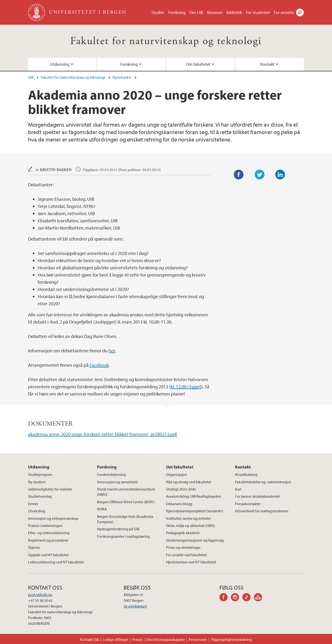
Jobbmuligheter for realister (50, 489)
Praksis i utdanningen (45, 526)
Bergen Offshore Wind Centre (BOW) (126, 502)
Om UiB (196, 12)
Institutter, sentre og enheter (188, 518)
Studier (158, 12)
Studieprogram (40, 474)
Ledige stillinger (116, 639)
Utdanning (60, 64)
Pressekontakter (248, 504)
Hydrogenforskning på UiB (118, 529)
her (112, 351)
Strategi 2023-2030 (181, 489)
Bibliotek (234, 12)
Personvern (198, 639)
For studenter (258, 12)
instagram (237, 598)
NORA (102, 509)
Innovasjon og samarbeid (117, 482)
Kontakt (267, 64)
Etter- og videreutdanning (49, 533)
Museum (215, 12)
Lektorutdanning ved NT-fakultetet (56, 562)
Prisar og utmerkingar (183, 547)
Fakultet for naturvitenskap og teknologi (166, 41)
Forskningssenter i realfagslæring (123, 536)
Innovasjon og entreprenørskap (53, 518)
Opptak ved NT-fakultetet (48, 555)
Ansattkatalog (246, 474)
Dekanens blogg (179, 504)
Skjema (34, 547)
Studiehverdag (40, 496)
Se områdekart (135, 606)
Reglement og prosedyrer (48, 540)
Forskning (177, 12)
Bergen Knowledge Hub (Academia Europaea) (125, 519)
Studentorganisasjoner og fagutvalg (195, 540)
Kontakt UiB (89, 639)
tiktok (248, 598)
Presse (137, 639)
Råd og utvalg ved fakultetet (189, 482)
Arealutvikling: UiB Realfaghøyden (194, 496)
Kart (238, 489)
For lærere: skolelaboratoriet (257, 496)
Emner (33, 504)
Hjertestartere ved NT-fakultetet (191, 562)
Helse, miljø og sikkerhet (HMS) (191, 526)
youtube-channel (260, 598)
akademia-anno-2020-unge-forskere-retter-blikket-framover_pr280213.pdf (103, 434)
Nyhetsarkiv (122, 77)
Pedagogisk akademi (183, 533)
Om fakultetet (198, 64)
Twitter (260, 175)
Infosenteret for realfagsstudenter (262, 511)
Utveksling (37, 511)
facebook (225, 598)
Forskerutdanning (111, 474)
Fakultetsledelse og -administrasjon (263, 482)
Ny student (37, 482)
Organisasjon (177, 474)
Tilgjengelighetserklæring (231, 639)
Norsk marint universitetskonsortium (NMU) (126, 492)
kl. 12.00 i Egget (186, 387)
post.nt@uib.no (40, 595)
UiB (31, 77)
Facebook (99, 365)
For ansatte (284, 12)
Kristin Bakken (56, 170)
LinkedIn (280, 175)
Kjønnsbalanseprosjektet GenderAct (195, 511)
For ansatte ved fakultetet (186, 555)
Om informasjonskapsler (166, 639)
